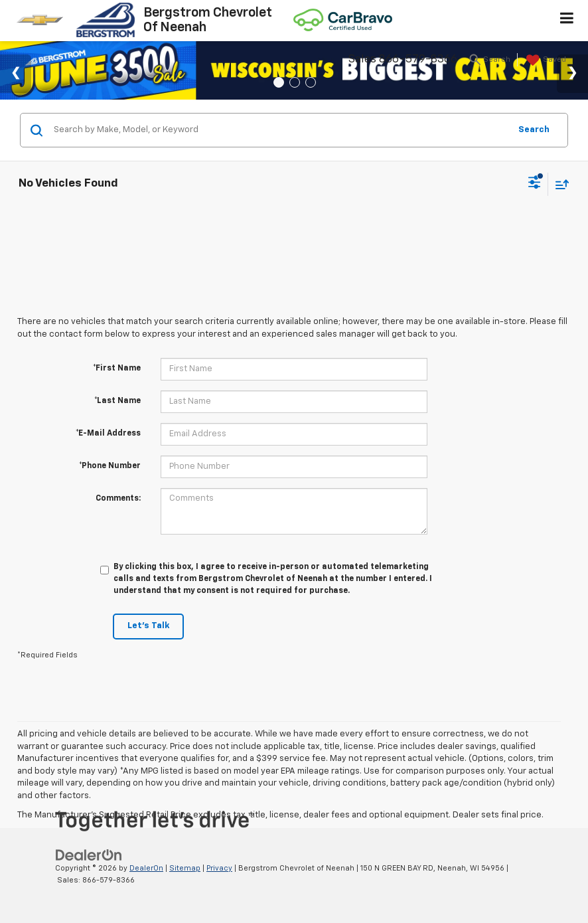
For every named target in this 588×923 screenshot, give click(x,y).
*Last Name (117, 401)
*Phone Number (110, 466)
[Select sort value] (559, 184)
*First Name (117, 369)
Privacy (219, 868)
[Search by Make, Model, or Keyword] (280, 130)
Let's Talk (148, 626)
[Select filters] (535, 184)
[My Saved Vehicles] (545, 60)
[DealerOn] (89, 855)
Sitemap (185, 868)
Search (534, 130)
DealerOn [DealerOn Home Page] (146, 868)
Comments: (118, 499)
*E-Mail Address (108, 434)
